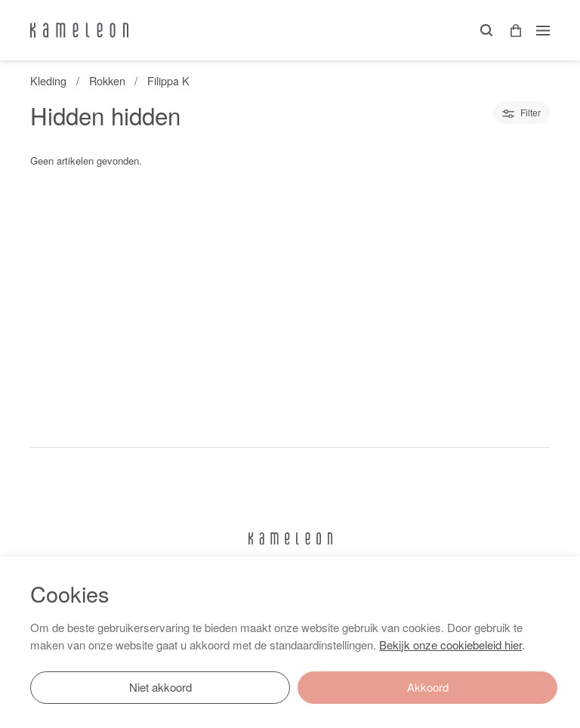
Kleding (48, 80)
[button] (511, 31)
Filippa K (168, 80)
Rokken (107, 80)
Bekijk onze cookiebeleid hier (450, 645)
